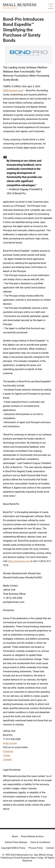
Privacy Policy (36, 848)
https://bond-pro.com (19, 561)
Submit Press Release (16, 842)
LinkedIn (7, 760)
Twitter (7, 755)
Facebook (8, 751)
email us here (10, 743)
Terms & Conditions (40, 842)
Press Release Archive (32, 836)
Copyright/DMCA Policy (13, 848)
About (15, 836)
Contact (50, 848)
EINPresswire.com (13, 91)
